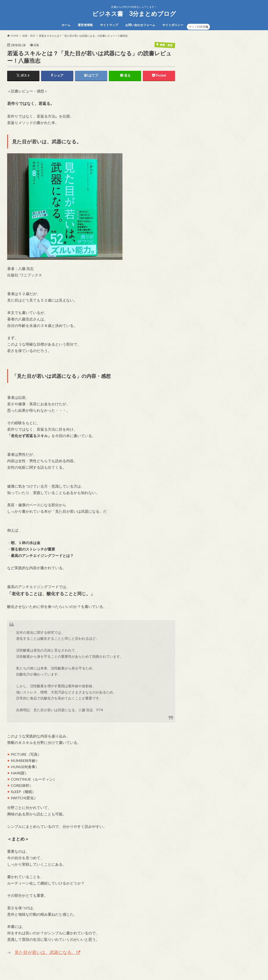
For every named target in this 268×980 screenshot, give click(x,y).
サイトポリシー (173, 25)
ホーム (66, 25)
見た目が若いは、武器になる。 (45, 952)
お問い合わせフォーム (140, 25)
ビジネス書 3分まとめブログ (134, 14)
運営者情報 (85, 25)
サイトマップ (109, 25)
